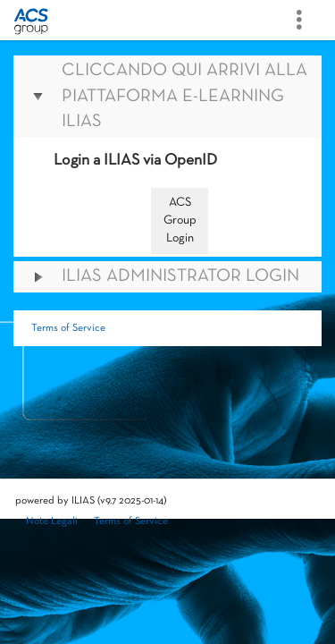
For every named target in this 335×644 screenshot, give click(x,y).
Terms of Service (68, 328)
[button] (167, 97)
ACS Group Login (180, 220)
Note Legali (52, 521)
